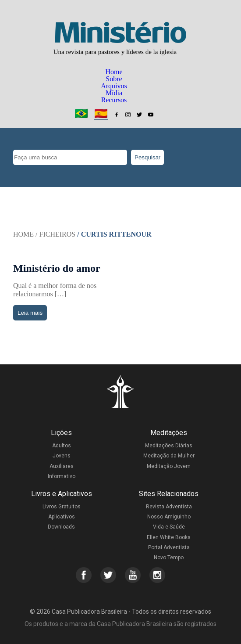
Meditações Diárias (169, 446)
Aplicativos (62, 517)
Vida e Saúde (169, 527)
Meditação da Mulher (169, 456)
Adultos (62, 446)
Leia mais (30, 313)
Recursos (114, 100)
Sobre (114, 79)
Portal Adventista (169, 547)
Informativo (62, 476)
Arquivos (114, 86)
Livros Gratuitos (62, 507)
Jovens (62, 456)
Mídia (114, 93)
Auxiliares (62, 466)
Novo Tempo (169, 558)
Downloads (61, 527)
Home (114, 72)
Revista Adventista (169, 507)
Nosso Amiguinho (169, 517)
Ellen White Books (169, 537)
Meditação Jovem (169, 466)
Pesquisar (147, 157)
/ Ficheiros (55, 234)
